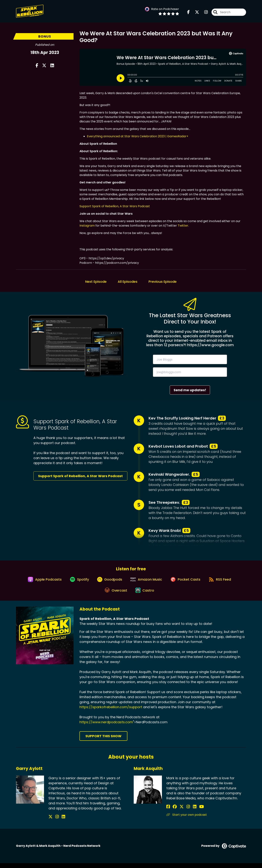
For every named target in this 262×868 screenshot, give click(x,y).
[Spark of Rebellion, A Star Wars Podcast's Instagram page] (204, 13)
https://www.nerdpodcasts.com (106, 727)
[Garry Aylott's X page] (51, 822)
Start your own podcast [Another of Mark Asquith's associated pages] (187, 820)
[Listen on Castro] (145, 595)
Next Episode (96, 282)
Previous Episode (163, 282)
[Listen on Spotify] (77, 582)
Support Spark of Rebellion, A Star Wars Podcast (115, 206)
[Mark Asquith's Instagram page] (182, 812)
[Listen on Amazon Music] (147, 582)
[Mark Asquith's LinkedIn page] (186, 812)
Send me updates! (190, 390)
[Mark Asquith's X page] (178, 812)
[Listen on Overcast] (115, 595)
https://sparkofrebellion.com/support (111, 712)
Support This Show (103, 741)
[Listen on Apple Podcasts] (40, 582)
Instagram (87, 226)
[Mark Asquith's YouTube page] (191, 812)
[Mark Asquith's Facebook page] (168, 812)
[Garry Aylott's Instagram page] (55, 822)
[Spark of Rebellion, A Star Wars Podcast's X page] (195, 13)
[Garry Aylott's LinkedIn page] (59, 822)
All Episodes (128, 282)
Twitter (183, 226)
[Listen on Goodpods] (109, 582)
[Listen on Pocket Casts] (188, 582)
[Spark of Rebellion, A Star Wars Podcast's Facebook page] (188, 13)
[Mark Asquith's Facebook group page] (173, 812)
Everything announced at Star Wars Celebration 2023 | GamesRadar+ (138, 136)
